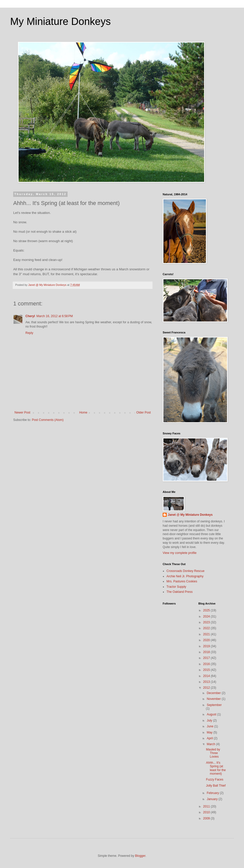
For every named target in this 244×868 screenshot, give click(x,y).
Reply (29, 333)
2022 (207, 628)
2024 (207, 616)
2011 (207, 806)
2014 (207, 676)
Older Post (143, 413)
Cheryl (30, 316)
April (210, 738)
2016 (207, 664)
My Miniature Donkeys (60, 21)
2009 (207, 818)
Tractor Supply (176, 587)
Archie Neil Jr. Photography (185, 576)
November (214, 699)
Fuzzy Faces (215, 779)
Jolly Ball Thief (216, 786)
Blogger (140, 856)
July (210, 720)
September (214, 705)
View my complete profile (180, 553)
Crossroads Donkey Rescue (185, 571)
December (214, 693)
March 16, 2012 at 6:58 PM (55, 316)
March (211, 744)
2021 (207, 634)
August (212, 714)
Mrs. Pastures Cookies (182, 581)
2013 (207, 682)
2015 (207, 670)
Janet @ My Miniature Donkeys (190, 515)
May (210, 732)
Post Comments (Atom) (48, 420)
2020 (207, 640)
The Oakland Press (180, 592)
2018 (207, 652)
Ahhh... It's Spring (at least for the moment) (216, 768)
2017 (207, 658)
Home (83, 413)
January (212, 799)
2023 (207, 622)
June (210, 726)
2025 (207, 610)
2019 (207, 646)
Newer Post (22, 413)
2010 (207, 812)
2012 (207, 688)
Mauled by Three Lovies (213, 753)
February (213, 793)
